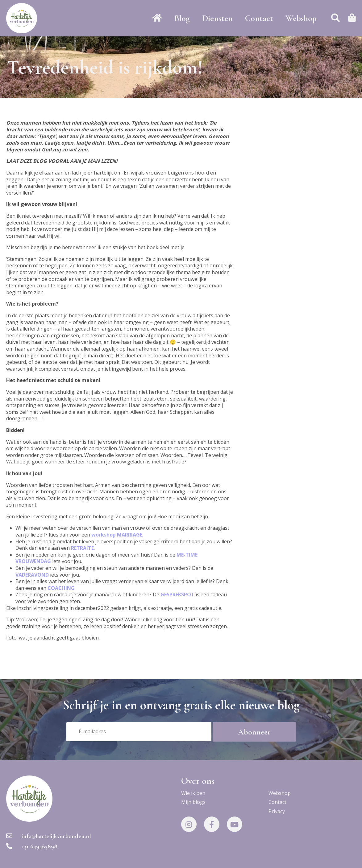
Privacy (277, 811)
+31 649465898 (32, 846)
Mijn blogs (193, 802)
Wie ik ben (193, 793)
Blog (182, 18)
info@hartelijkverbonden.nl (49, 836)
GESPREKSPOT (177, 594)
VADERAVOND (32, 575)
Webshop (301, 18)
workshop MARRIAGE (117, 535)
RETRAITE (82, 548)
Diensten (217, 18)
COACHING (61, 588)
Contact (259, 18)
